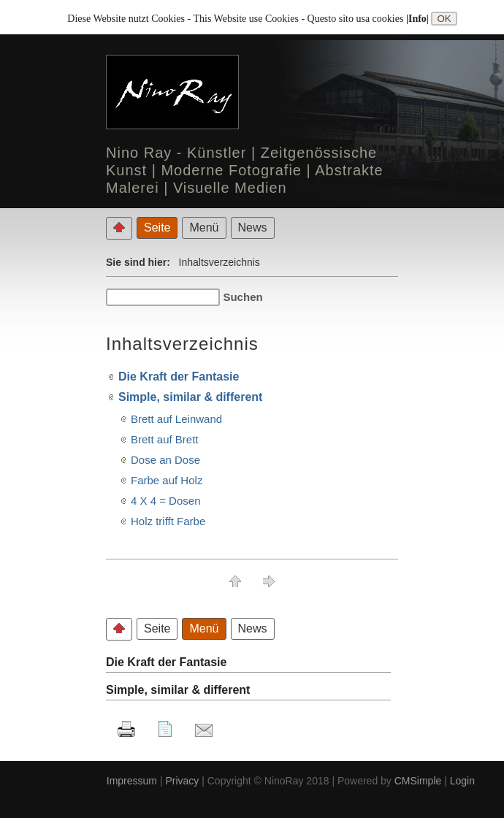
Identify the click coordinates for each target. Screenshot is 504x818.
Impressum (132, 781)
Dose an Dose (165, 460)
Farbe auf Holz (167, 480)
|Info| (419, 19)
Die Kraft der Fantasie (179, 376)
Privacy (182, 781)
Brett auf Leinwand (176, 419)
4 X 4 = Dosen (165, 501)
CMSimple (418, 781)
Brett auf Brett (165, 439)
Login (462, 781)
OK (444, 19)
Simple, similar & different (190, 397)
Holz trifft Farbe (168, 521)
